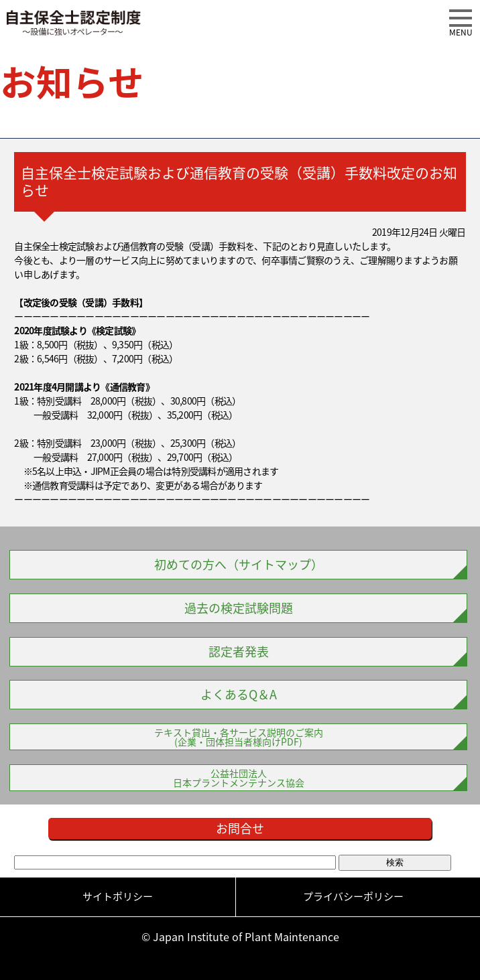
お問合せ (240, 828)
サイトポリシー (118, 896)
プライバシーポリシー (353, 896)
